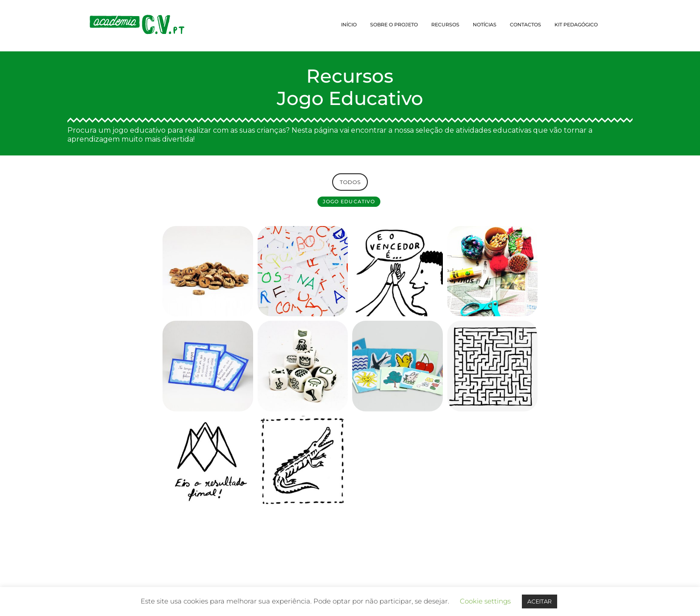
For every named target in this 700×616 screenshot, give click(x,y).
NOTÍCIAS (485, 25)
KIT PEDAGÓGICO (576, 25)
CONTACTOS (525, 25)
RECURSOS (445, 25)
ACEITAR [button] (540, 601)
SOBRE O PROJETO (394, 25)
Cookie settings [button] (485, 601)
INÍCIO (349, 25)
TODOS (350, 182)
